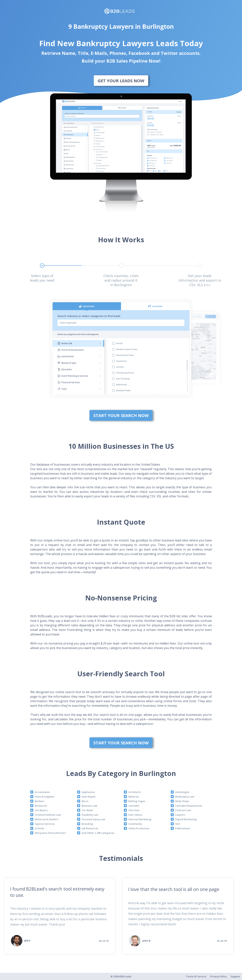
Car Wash (87, 810)
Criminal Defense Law (48, 815)
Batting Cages (137, 801)
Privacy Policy (218, 976)
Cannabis (134, 806)
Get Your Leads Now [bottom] (121, 81)
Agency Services (45, 824)
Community (135, 824)
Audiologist (182, 792)
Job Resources (90, 828)
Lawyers (180, 815)
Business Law (90, 806)
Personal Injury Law (93, 819)
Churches (134, 810)
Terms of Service (196, 976)
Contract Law (183, 810)
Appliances (88, 792)
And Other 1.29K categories (98, 833)
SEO (178, 824)
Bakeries (134, 797)
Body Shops (182, 801)
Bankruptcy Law (185, 797)
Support (235, 976)
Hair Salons (135, 815)
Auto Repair (89, 797)
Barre (85, 801)
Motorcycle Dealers (47, 819)
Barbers (40, 801)
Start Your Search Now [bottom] (121, 415)
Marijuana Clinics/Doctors (50, 833)
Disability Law (90, 815)
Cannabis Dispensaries (189, 806)
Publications (183, 828)
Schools (39, 828)
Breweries (41, 806)
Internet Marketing (140, 819)
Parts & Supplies (45, 797)
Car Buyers (41, 810)
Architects (135, 792)
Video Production (139, 828)
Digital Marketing (186, 819)
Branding (87, 824)
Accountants (42, 792)
